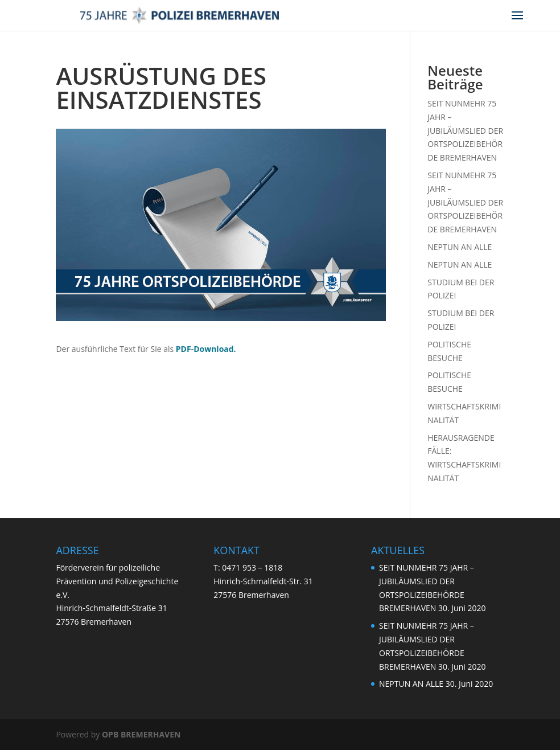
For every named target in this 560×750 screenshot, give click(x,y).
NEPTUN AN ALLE (460, 247)
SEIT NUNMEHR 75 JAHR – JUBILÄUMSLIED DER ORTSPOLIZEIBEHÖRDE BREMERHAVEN (465, 130)
